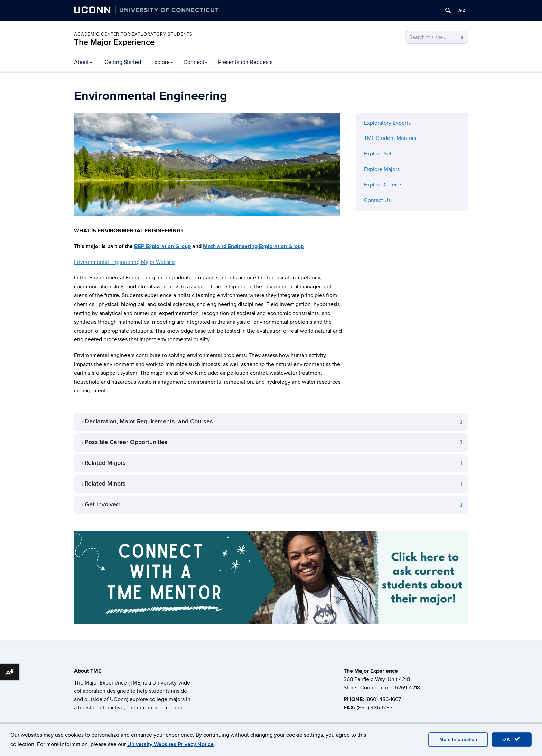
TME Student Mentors (390, 138)
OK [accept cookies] (512, 739)
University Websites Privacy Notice (170, 744)
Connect (196, 62)
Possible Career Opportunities (126, 442)
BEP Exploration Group (162, 246)
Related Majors (105, 463)
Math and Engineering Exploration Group (253, 246)
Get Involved (102, 504)
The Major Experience (114, 42)
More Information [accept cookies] (458, 740)
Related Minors (105, 484)
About (83, 62)
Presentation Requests (245, 62)
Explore (162, 62)
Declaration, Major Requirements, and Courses (149, 422)
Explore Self (379, 154)
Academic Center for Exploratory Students (133, 34)
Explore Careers (383, 185)
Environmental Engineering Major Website (126, 262)
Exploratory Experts (387, 123)
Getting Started (123, 62)
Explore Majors (382, 169)
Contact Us (377, 200)
